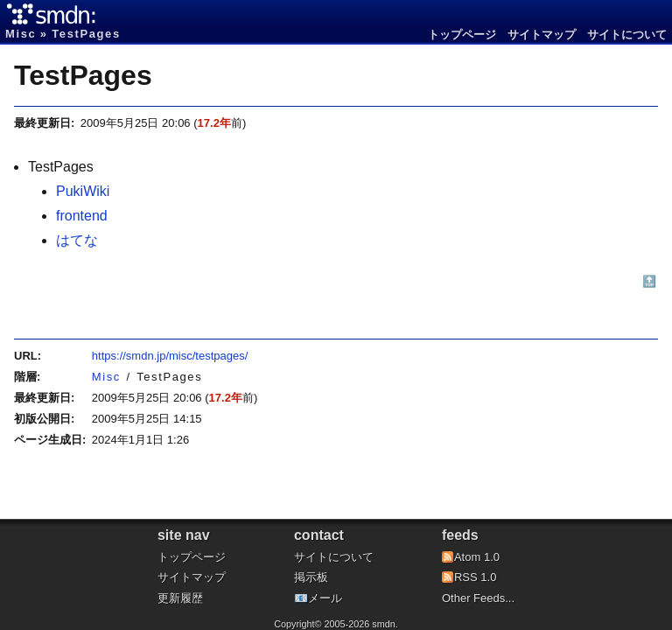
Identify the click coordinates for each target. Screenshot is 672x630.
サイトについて (627, 35)
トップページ (462, 35)
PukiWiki (83, 191)
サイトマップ (542, 35)
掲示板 (311, 577)
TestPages (83, 75)
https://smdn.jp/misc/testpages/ (170, 356)
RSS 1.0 (475, 577)
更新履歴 (180, 598)
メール (325, 598)
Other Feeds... (478, 598)
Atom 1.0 (477, 557)
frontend (82, 216)
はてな (77, 240)
